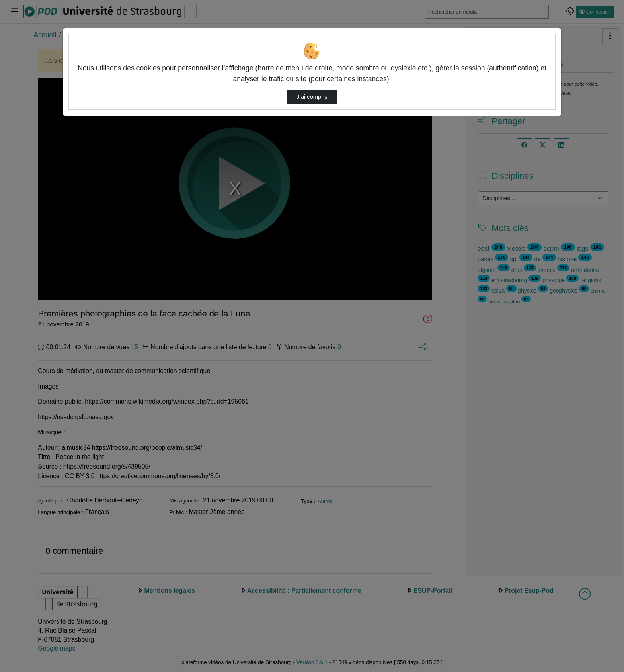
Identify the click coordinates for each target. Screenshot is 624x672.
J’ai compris (312, 97)
